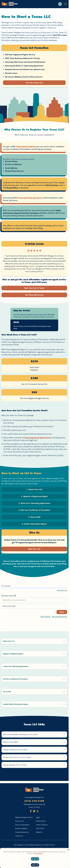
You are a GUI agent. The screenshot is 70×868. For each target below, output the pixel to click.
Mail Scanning (52, 185)
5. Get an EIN (34, 518)
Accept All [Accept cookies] (35, 859)
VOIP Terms (40, 828)
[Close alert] (68, 850)
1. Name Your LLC (34, 490)
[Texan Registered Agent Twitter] (34, 812)
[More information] (15, 597)
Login (38, 817)
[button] (34, 643)
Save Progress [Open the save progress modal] (46, 618)
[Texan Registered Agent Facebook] (31, 812)
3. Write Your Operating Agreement (34, 504)
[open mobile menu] (65, 4)
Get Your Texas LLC (34, 83)
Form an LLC (20, 821)
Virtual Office (12, 188)
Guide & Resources (22, 832)
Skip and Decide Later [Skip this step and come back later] (60, 618)
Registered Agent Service (24, 817)
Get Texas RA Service (34, 295)
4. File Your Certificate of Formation (34, 511)
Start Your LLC (34, 551)
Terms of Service (42, 825)
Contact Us (19, 836)
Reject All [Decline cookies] (35, 865)
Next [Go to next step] (62, 614)
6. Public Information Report (34, 525)
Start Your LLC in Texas (34, 288)
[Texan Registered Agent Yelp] (38, 812)
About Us (39, 832)
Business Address (21, 828)
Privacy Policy (41, 821)
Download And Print (62, 592)
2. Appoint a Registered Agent (34, 497)
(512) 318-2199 (34, 801)
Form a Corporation (22, 825)
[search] (60, 4)
